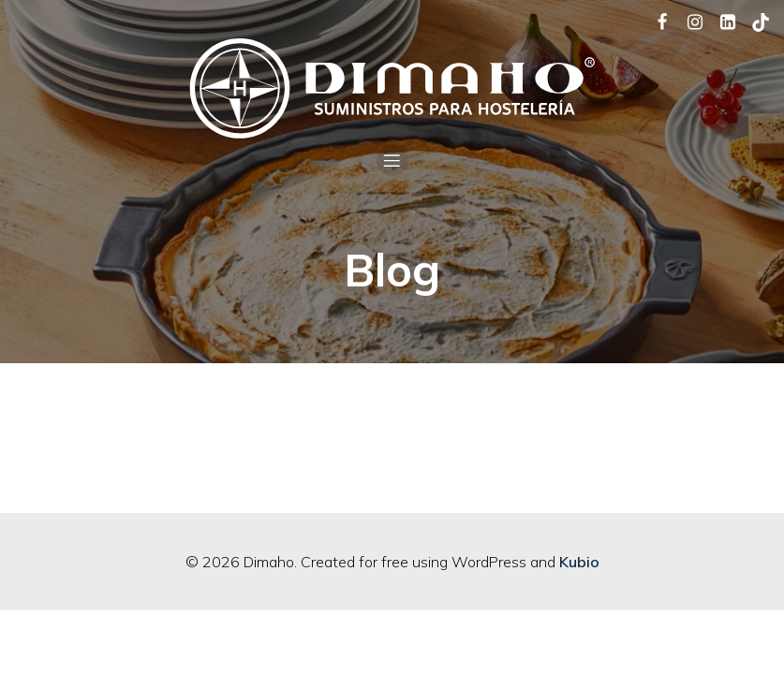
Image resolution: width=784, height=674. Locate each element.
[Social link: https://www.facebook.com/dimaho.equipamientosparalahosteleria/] (655, 21)
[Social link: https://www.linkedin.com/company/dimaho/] (721, 21)
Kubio (579, 562)
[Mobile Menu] (392, 160)
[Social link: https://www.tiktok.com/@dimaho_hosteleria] (754, 21)
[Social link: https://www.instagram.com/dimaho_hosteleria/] (688, 21)
